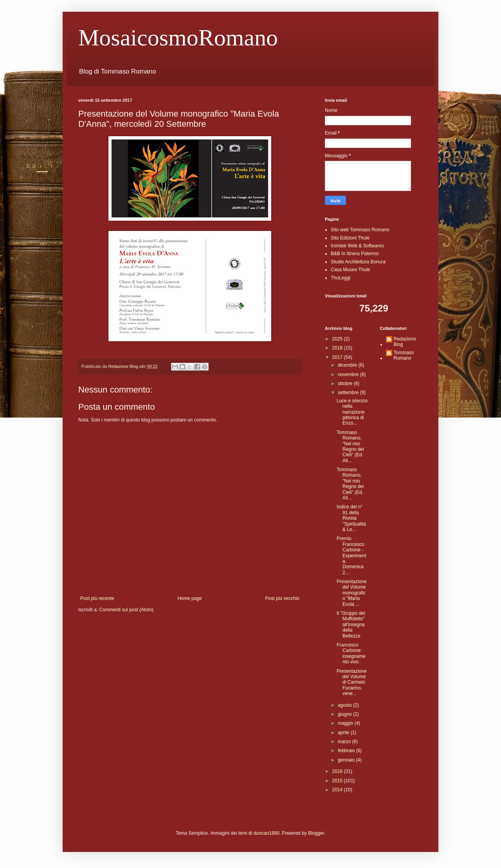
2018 (338, 348)
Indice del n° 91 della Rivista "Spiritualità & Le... (351, 518)
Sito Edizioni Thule (350, 238)
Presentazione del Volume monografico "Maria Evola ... (352, 593)
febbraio (347, 751)
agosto (345, 705)
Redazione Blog (405, 342)
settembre (349, 393)
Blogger (316, 833)
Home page (190, 598)
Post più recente (97, 598)
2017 (338, 357)
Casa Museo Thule (351, 270)
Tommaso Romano (404, 355)
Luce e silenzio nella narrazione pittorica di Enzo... (352, 412)
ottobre (346, 384)
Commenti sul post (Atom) (126, 610)
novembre (349, 375)
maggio (346, 723)
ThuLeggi (341, 278)
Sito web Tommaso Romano (360, 230)
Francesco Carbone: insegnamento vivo (351, 653)
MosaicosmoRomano (178, 38)
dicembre (348, 365)
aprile (344, 733)
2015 (338, 781)
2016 (338, 771)
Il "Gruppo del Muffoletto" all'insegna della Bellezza (351, 625)
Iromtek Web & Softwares (357, 246)
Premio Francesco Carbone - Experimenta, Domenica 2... (351, 555)
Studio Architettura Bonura (358, 262)
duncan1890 (267, 833)
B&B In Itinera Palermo (355, 254)
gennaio (347, 760)
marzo (345, 742)
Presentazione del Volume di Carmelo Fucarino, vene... (352, 683)
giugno (345, 714)
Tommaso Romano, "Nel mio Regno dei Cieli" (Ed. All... (350, 447)
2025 (338, 339)
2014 (338, 790)
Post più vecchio (282, 598)
